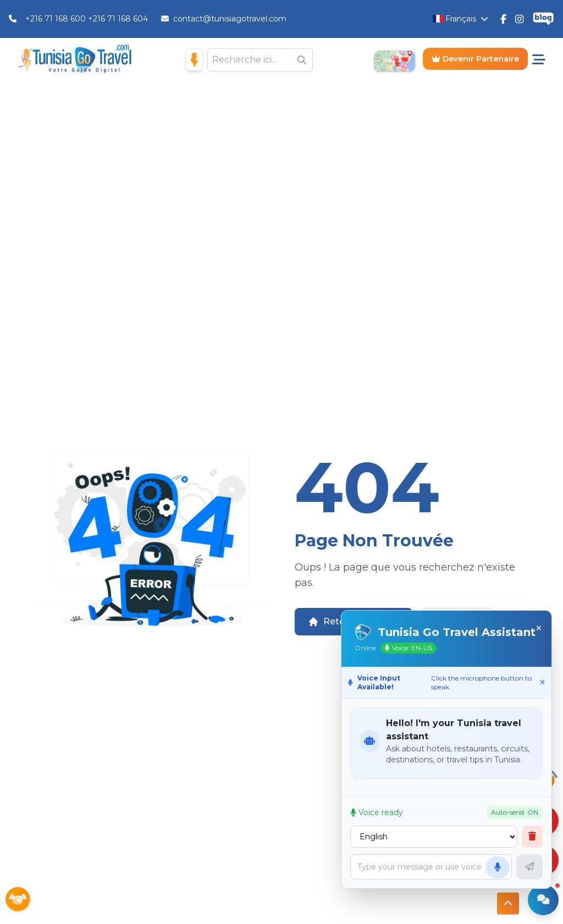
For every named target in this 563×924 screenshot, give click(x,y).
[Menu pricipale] (539, 60)
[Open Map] (394, 60)
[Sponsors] (18, 900)
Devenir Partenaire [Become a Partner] (475, 59)
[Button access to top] (508, 901)
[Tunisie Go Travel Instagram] (519, 19)
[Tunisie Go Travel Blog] (543, 19)
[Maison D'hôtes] (194, 60)
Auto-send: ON (515, 812)
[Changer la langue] (460, 19)
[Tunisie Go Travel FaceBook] (503, 19)
